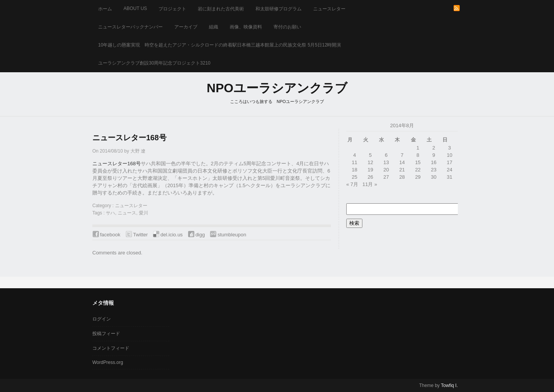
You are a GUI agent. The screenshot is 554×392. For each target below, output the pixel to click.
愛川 (144, 213)
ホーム (105, 9)
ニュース (127, 213)
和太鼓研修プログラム (279, 9)
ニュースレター (329, 9)
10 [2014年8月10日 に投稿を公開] (449, 155)
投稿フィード (106, 334)
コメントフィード (111, 348)
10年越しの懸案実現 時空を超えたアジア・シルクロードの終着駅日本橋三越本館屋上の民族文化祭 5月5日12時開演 (219, 45)
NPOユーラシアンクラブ (277, 88)
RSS (457, 8)
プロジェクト (172, 9)
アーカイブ (186, 27)
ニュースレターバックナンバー (130, 27)
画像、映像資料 (246, 27)
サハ (110, 213)
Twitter (140, 235)
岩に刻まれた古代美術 (221, 9)
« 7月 (352, 184)
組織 (214, 27)
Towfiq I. (449, 385)
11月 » (370, 184)
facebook (110, 235)
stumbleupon (232, 235)
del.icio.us (172, 235)
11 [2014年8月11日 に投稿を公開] (354, 162)
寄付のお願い (287, 27)
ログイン (102, 319)
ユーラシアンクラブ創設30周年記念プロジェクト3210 (154, 63)
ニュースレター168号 (129, 138)
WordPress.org (108, 362)
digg (200, 235)
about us (135, 8)
